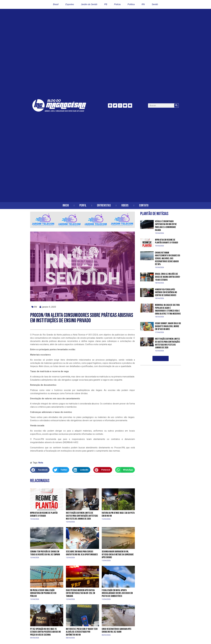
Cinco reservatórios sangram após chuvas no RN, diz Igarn (116, 630)
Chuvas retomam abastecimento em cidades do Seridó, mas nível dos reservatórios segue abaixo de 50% (168, 259)
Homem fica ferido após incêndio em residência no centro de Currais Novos (166, 292)
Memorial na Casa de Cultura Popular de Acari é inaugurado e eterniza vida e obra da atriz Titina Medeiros (168, 309)
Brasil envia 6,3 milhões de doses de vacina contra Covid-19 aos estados (168, 277)
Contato (144, 205)
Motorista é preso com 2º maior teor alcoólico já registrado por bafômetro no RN (82, 632)
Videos (125, 205)
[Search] (176, 105)
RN (143, 4)
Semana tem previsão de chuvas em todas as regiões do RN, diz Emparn (45, 553)
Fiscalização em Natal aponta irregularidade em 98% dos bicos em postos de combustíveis (117, 593)
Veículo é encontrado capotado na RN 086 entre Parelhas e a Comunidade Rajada (166, 226)
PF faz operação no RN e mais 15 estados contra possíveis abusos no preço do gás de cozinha (45, 632)
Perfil (83, 205)
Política (131, 4)
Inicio (66, 205)
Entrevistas (104, 205)
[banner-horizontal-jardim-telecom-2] (82, 227)
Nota (41, 463)
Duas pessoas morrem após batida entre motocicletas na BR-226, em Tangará (80, 593)
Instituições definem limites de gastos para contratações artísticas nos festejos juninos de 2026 (82, 516)
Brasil (56, 4)
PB (106, 4)
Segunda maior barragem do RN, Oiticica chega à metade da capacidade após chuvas (118, 554)
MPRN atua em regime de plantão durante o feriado (44, 514)
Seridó (155, 4)
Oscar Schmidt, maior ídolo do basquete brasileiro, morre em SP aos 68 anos (168, 326)
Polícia (117, 4)
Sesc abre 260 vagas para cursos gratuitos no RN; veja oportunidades (82, 553)
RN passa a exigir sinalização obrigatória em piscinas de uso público (43, 593)
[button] (40, 470)
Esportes (70, 4)
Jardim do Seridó (89, 4)
